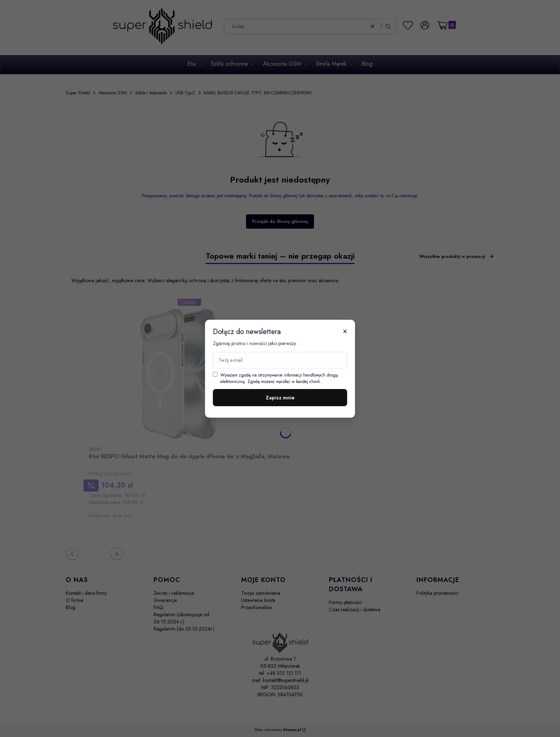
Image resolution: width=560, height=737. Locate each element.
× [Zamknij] (345, 331)
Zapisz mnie (280, 398)
